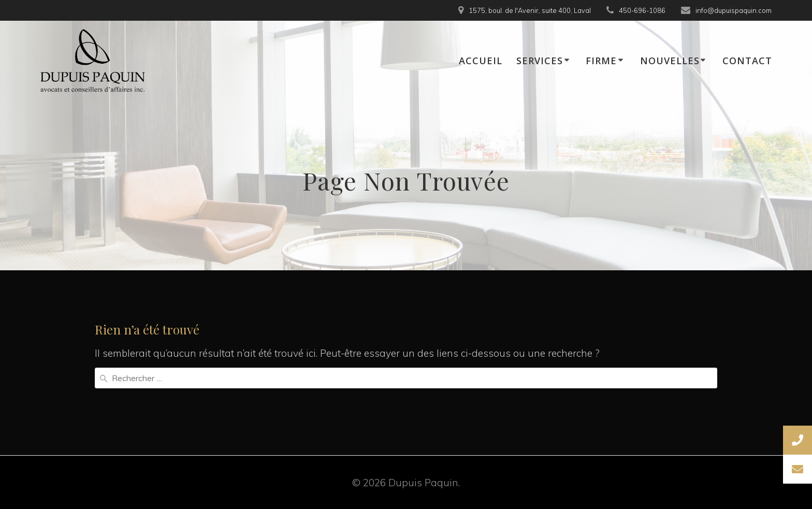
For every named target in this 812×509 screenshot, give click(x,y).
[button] (798, 469)
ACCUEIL (481, 61)
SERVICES (540, 61)
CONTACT (747, 61)
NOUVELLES (670, 61)
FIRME (601, 61)
